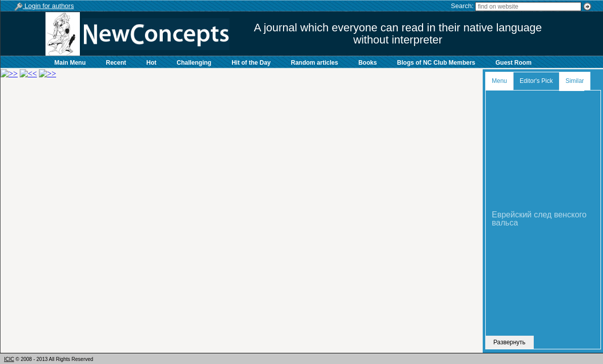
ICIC (9, 359)
